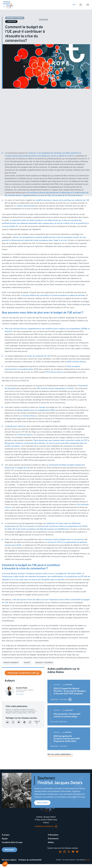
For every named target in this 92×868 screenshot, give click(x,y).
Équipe (5, 839)
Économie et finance (15, 18)
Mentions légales (9, 860)
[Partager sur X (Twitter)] (13, 722)
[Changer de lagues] (74, 5)
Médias (51, 842)
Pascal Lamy (63, 722)
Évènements (53, 839)
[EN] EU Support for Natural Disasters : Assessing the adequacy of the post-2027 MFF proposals (70, 691)
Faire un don (42, 803)
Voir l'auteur (20, 694)
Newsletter (10, 850)
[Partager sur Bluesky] (19, 722)
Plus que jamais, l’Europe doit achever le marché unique (67, 715)
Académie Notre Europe (12, 842)
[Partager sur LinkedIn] (8, 722)
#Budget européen (44, 663)
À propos (6, 835)
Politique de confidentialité (30, 860)
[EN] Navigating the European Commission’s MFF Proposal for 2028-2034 (67, 739)
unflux (88, 860)
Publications (53, 835)
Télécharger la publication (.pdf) (23, 673)
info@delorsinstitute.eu (46, 826)
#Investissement (11, 663)
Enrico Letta (54, 722)
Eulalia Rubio (54, 699)
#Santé (27, 663)
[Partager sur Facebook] (24, 722)
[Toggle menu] (88, 5)
